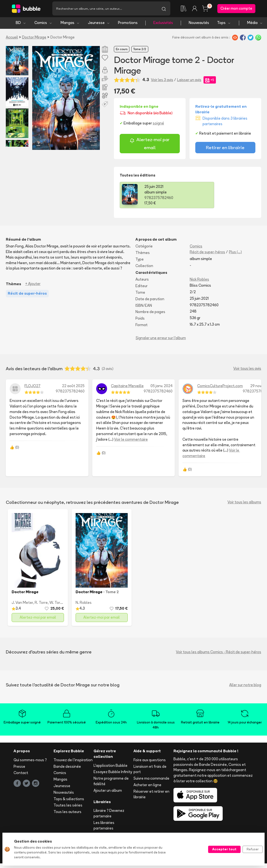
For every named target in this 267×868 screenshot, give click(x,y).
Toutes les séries (68, 806)
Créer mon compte (236, 9)
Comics (43, 24)
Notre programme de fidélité (111, 782)
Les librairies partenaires (104, 826)
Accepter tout (224, 849)
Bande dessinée (67, 767)
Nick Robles (199, 280)
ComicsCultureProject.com (220, 387)
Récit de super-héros (207, 253)
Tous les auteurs (67, 813)
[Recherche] (105, 9)
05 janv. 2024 (161, 387)
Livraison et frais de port (150, 770)
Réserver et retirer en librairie (151, 795)
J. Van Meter (22, 603)
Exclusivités (163, 24)
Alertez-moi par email (150, 144)
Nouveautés (199, 24)
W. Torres (57, 603)
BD (21, 24)
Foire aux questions (150, 761)
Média (255, 24)
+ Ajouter (33, 285)
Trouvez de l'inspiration (73, 761)
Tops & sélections (69, 800)
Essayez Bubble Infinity (113, 773)
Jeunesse (99, 24)
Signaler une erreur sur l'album (161, 339)
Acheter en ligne (147, 786)
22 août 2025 (73, 387)
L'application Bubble (110, 766)
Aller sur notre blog (245, 686)
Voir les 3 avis (162, 81)
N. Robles (84, 603)
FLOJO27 (32, 387)
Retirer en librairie (225, 148)
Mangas (70, 24)
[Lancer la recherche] (164, 9)
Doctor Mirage (34, 38)
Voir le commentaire (131, 440)
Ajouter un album (108, 791)
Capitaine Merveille (127, 387)
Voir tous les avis (247, 369)
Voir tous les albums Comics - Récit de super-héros (219, 653)
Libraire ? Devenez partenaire (109, 814)
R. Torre (41, 603)
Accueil (12, 38)
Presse (19, 767)
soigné (158, 124)
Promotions (128, 24)
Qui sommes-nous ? (30, 761)
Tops (224, 24)
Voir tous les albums (244, 503)
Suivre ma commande (151, 779)
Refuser (253, 849)
